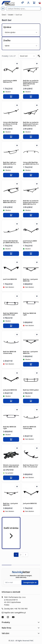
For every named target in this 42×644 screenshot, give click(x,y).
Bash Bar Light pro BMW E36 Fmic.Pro (10, 163)
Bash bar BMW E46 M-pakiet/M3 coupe (11, 314)
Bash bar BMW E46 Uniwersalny (10, 352)
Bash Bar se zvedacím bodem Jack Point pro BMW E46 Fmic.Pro (31, 202)
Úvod (4, 15)
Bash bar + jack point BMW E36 (30, 352)
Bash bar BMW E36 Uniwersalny (29, 428)
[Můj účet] (28, 3)
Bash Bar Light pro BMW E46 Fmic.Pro (10, 202)
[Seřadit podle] (27, 56)
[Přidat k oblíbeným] (17, 64)
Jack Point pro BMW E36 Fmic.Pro (10, 81)
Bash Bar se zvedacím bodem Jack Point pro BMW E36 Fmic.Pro (31, 124)
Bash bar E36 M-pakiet (31, 390)
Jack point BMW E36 (10, 390)
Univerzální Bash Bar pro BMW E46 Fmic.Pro (11, 242)
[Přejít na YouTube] (13, 617)
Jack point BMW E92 (30, 503)
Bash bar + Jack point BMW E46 (30, 280)
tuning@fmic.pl (20, 613)
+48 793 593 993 (21, 609)
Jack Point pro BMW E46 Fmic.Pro (30, 242)
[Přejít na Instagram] (8, 617)
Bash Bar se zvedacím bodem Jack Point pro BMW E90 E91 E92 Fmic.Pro (31, 83)
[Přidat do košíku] (11, 97)
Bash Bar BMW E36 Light (10, 428)
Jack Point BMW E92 (10, 279)
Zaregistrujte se (30, 582)
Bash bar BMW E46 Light (29, 314)
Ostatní (11, 15)
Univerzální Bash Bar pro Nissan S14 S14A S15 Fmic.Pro (11, 124)
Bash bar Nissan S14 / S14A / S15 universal (31, 466)
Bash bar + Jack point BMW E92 (10, 504)
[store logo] (8, 3)
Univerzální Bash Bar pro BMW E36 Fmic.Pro (31, 163)
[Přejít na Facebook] (3, 617)
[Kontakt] (23, 2)
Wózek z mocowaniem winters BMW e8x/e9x (11, 466)
